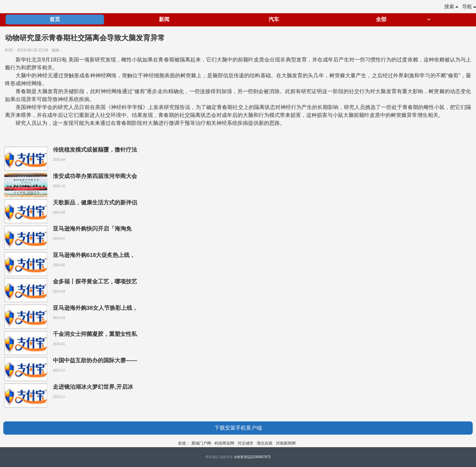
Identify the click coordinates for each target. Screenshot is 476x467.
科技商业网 (224, 443)
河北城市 (245, 443)
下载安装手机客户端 (238, 428)
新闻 (164, 19)
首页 (55, 19)
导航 (469, 6)
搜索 (451, 6)
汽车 (274, 19)
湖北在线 (265, 443)
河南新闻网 (286, 443)
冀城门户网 (201, 443)
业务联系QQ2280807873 (252, 457)
